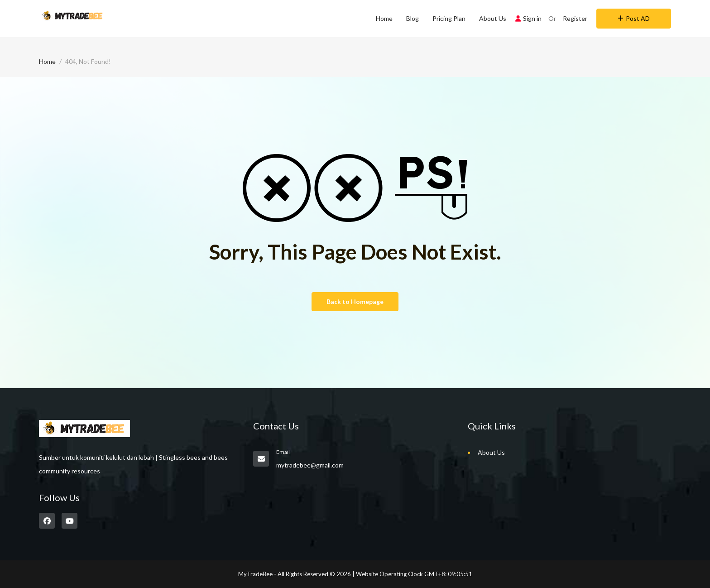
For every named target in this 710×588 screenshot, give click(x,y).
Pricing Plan (449, 18)
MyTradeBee (255, 574)
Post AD (634, 18)
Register (575, 18)
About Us (493, 18)
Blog (413, 18)
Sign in (528, 18)
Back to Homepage (355, 301)
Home (384, 18)
